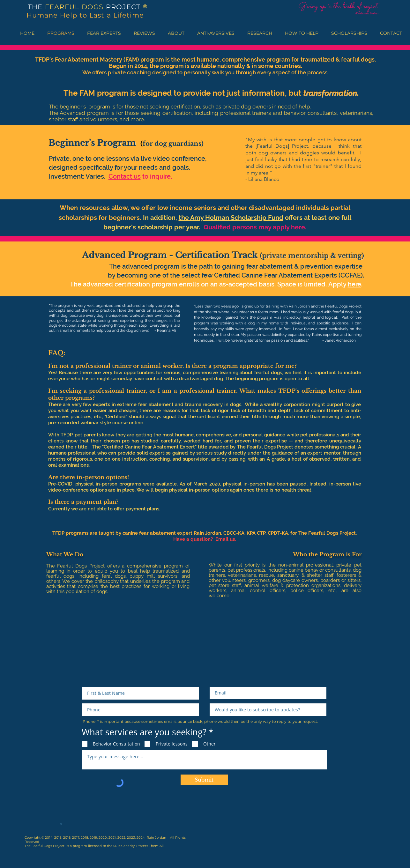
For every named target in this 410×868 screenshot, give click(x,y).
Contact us (125, 176)
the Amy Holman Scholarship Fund (231, 218)
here (354, 284)
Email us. (226, 539)
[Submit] (204, 780)
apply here (289, 227)
